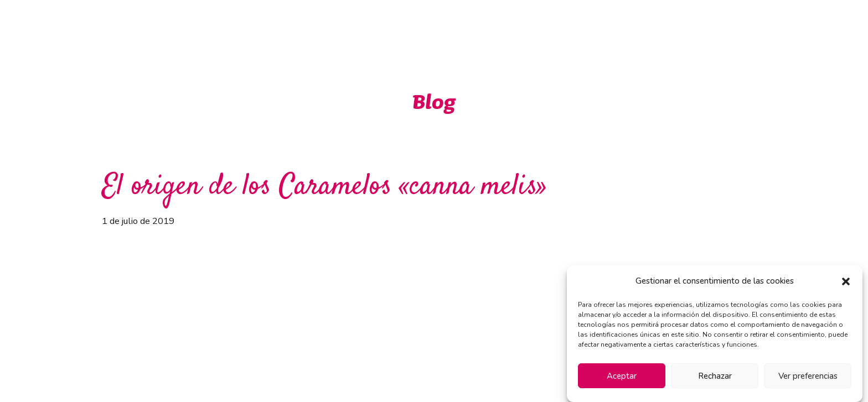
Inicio (379, 27)
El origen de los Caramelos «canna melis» (324, 187)
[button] (846, 281)
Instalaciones (630, 27)
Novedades (555, 27)
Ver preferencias (808, 376)
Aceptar (622, 376)
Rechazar (715, 376)
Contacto (700, 27)
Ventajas (433, 27)
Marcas (491, 27)
